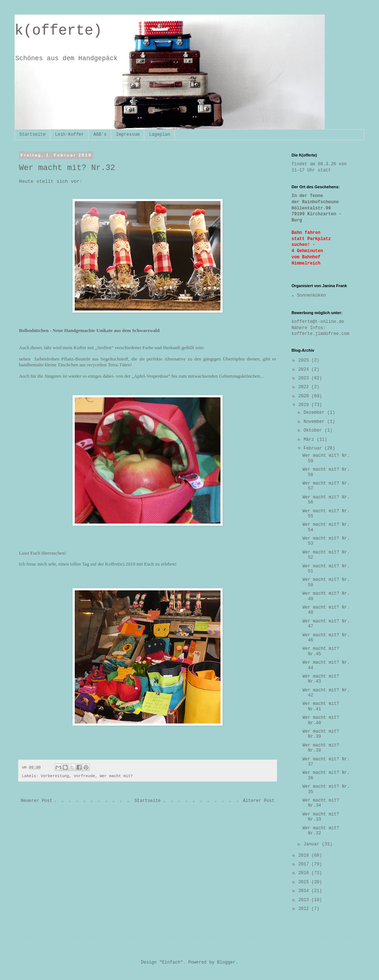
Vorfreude (85, 776)
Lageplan (160, 135)
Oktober (314, 431)
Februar (314, 448)
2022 (305, 387)
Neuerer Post (36, 801)
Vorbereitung (55, 776)
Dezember (315, 413)
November (315, 422)
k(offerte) (58, 31)
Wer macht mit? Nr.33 (321, 817)
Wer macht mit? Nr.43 (321, 679)
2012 (305, 909)
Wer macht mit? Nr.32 (321, 831)
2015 (305, 882)
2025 (305, 360)
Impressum (128, 135)
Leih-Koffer (69, 135)
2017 (305, 864)
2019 (305, 405)
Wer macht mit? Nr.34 (321, 803)
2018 (305, 856)
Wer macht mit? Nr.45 (321, 651)
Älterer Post (259, 801)
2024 (305, 370)
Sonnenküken (311, 296)
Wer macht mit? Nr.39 (321, 734)
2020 (305, 396)
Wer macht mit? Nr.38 (321, 748)
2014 (305, 891)
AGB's (100, 135)
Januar (313, 844)
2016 (305, 873)
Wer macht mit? (116, 776)
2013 (305, 900)
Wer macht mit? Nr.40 (321, 720)
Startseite (32, 135)
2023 (305, 378)
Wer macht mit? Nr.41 (321, 706)
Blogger (226, 962)
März (310, 440)
